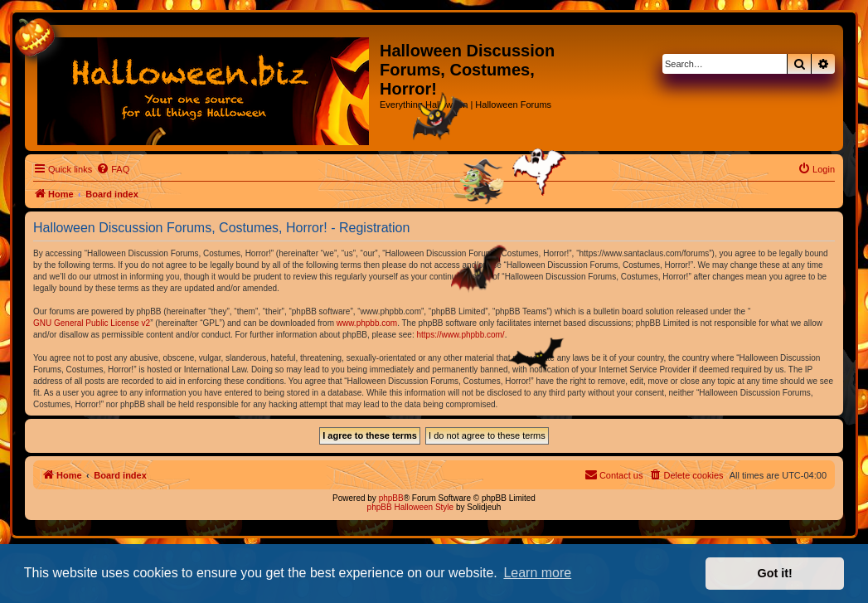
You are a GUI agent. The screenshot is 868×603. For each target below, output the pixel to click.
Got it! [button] (775, 573)
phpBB (391, 498)
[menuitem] (113, 169)
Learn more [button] (537, 573)
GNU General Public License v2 (92, 323)
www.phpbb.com (367, 323)
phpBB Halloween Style (411, 507)
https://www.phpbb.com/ (460, 335)
